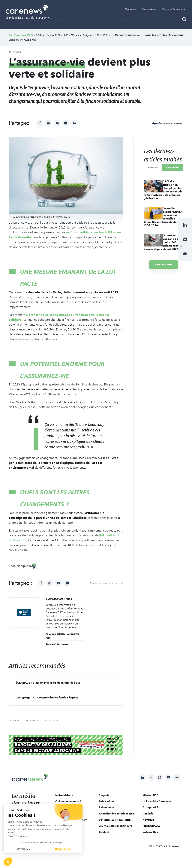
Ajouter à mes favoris (167, 123)
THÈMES (86, 20)
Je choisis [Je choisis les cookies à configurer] (23, 849)
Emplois (172, 20)
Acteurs (153, 167)
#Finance (15, 52)
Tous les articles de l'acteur (164, 35)
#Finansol (52, 720)
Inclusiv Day (150, 832)
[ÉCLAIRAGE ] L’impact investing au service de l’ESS (48, 683)
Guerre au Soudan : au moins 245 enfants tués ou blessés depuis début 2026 (163, 242)
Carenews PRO (23, 35)
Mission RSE (150, 795)
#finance (32, 720)
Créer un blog (149, 9)
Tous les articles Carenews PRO (62, 636)
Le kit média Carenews (157, 801)
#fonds (14, 720)
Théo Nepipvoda (28, 40)
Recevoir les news (128, 35)
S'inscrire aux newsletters (115, 820)
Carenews (173, 167)
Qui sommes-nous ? (68, 801)
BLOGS (73, 20)
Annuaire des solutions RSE (116, 814)
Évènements (126, 20)
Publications (105, 20)
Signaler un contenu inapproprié (106, 583)
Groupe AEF (150, 807)
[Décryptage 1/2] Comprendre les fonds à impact (46, 698)
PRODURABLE (151, 826)
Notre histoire (64, 795)
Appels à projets (151, 20)
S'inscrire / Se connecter (174, 9)
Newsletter (131, 9)
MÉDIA (61, 20)
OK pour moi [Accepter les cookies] (63, 849)
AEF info (148, 814)
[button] (8, 862)
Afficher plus (163, 264)
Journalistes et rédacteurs (115, 826)
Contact (104, 832)
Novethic (148, 820)
